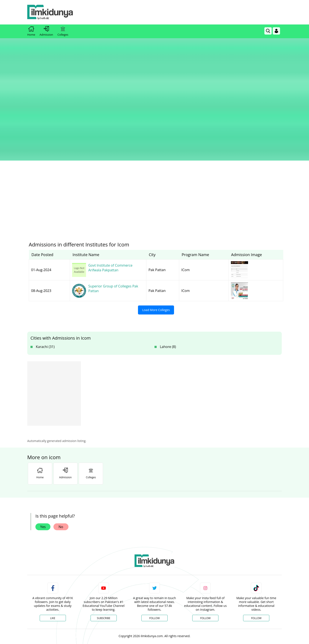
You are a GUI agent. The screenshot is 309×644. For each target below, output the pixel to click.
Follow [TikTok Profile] (256, 546)
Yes (43, 455)
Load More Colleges (156, 238)
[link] (268, 31)
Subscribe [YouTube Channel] (104, 546)
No (61, 455)
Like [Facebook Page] (53, 546)
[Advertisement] (204, 12)
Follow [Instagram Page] (205, 546)
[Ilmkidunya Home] (51, 12)
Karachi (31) (45, 275)
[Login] (276, 31)
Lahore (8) (168, 275)
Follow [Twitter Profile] (154, 546)
